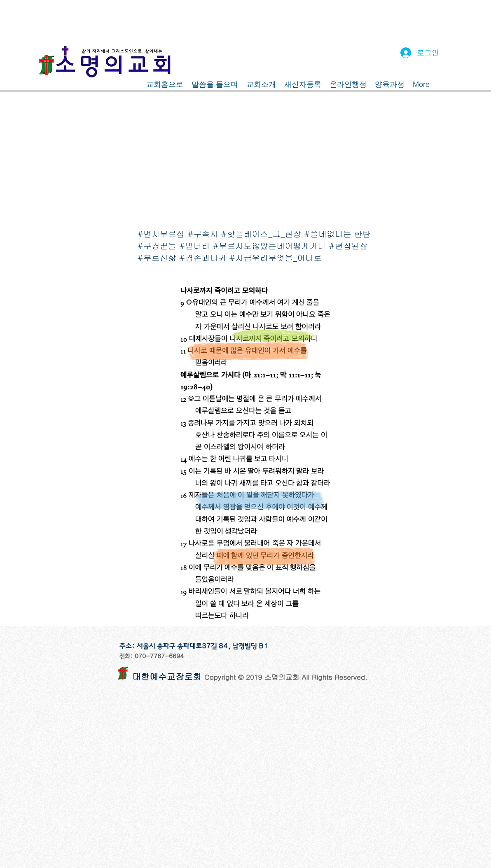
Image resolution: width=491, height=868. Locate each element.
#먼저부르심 (161, 234)
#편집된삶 (348, 246)
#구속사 (203, 234)
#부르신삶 (157, 257)
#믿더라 (195, 246)
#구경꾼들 (157, 246)
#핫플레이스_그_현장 (261, 234)
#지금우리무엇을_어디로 (275, 257)
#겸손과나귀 (203, 257)
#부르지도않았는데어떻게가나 (269, 246)
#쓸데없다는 (328, 234)
